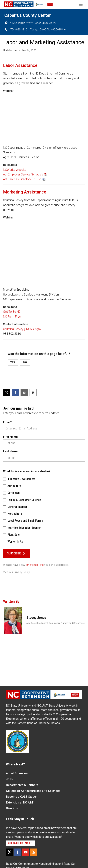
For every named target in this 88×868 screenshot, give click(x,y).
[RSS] (34, 852)
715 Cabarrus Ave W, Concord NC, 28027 (30, 23)
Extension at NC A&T (20, 802)
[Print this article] (33, 393)
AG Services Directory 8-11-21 (22, 179)
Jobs (9, 779)
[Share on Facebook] (15, 393)
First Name (10, 437)
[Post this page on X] (7, 393)
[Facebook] (18, 852)
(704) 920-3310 (16, 30)
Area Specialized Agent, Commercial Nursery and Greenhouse (55, 623)
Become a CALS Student (22, 797)
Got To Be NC (12, 312)
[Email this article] (24, 393)
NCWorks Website (15, 170)
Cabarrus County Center (28, 15)
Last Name (10, 451)
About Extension (17, 773)
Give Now (12, 808)
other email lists (35, 565)
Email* (7, 422)
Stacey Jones (36, 618)
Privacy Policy (22, 572)
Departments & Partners (22, 785)
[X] (10, 852)
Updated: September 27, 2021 (20, 50)
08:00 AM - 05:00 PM (53, 30)
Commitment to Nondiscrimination (40, 864)
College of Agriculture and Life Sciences (33, 791)
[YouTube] (26, 852)
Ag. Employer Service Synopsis (23, 174)
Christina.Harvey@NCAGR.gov (22, 329)
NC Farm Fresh (13, 317)
